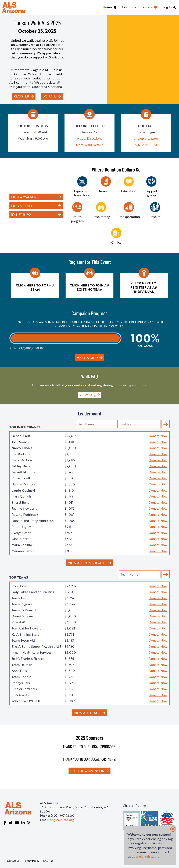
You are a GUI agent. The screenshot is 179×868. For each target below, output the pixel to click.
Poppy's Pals (21, 683)
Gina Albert (20, 539)
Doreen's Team (22, 616)
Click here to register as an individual (144, 287)
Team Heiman (22, 665)
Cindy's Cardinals (24, 689)
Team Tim (19, 598)
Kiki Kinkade (21, 454)
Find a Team (22, 206)
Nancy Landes (22, 448)
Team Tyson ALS (24, 640)
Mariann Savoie (23, 551)
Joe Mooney (20, 442)
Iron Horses (20, 586)
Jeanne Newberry (25, 508)
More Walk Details (90, 145)
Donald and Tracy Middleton (33, 521)
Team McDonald (24, 610)
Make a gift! (87, 358)
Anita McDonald (24, 460)
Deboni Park (21, 436)
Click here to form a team (35, 287)
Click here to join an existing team (89, 287)
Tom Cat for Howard (27, 628)
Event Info (130, 7)
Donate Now (158, 436)
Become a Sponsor (87, 771)
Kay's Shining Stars (25, 634)
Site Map (48, 861)
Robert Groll (21, 478)
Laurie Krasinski (23, 490)
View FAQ (87, 395)
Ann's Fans (19, 671)
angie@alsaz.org (146, 138)
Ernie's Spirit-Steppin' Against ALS (37, 646)
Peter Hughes (22, 527)
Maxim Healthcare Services (32, 652)
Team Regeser (22, 604)
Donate (147, 7)
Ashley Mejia (21, 466)
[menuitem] (110, 8)
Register (21, 96)
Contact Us (13, 861)
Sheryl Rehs (20, 502)
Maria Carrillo (22, 545)
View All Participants (87, 563)
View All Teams (87, 713)
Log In (167, 7)
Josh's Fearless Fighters (28, 659)
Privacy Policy (31, 861)
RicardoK (18, 622)
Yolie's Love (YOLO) (26, 701)
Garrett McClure (24, 472)
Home (107, 7)
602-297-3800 (146, 145)
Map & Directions (89, 138)
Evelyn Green (22, 533)
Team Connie (21, 677)
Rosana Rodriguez (25, 514)
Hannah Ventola (24, 484)
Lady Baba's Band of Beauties (33, 592)
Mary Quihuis (22, 496)
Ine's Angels (20, 695)
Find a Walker (24, 197)
